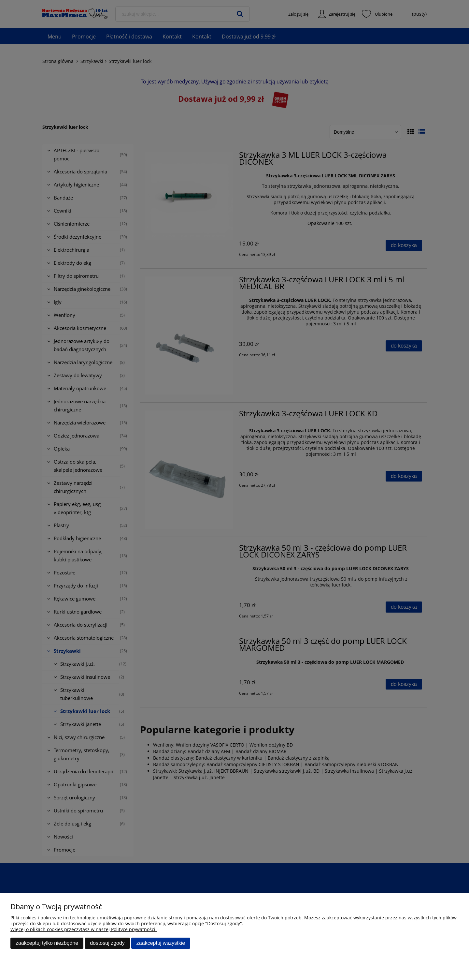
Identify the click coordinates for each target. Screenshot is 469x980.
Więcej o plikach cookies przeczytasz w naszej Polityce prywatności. (84, 929)
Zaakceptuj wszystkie (161, 943)
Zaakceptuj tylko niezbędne (47, 943)
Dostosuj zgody (107, 943)
